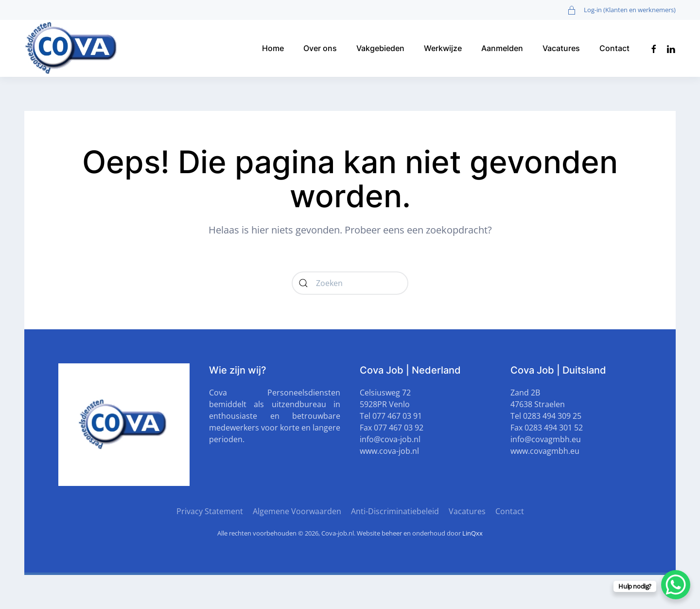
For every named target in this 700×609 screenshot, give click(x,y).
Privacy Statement (210, 511)
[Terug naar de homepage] (72, 48)
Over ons (320, 48)
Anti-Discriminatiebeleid (395, 511)
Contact (614, 48)
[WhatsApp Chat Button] (676, 585)
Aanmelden (502, 48)
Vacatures (561, 48)
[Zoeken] (350, 283)
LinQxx (472, 533)
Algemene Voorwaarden (297, 511)
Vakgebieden (380, 48)
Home (273, 48)
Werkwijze (443, 48)
